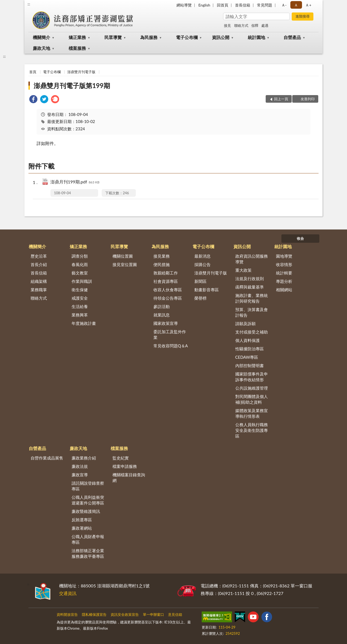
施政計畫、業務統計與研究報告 (252, 298)
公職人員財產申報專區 (88, 539)
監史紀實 (121, 458)
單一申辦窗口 (153, 614)
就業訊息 (162, 315)
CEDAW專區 (247, 357)
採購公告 (203, 264)
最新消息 (203, 256)
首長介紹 (39, 264)
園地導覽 (284, 256)
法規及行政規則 (250, 279)
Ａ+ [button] (308, 5)
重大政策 (243, 270)
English (204, 5)
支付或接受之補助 (252, 332)
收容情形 (284, 264)
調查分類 (80, 256)
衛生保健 (80, 290)
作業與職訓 (82, 281)
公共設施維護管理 (252, 388)
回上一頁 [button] (281, 99)
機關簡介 (41, 37)
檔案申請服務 (125, 466)
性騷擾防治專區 (250, 349)
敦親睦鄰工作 (166, 273)
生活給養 (80, 306)
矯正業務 (77, 37)
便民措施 (162, 264)
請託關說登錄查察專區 (88, 486)
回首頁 (223, 5)
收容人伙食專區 (168, 290)
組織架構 (39, 281)
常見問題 (265, 5)
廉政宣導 (80, 475)
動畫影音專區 (207, 290)
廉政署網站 (82, 528)
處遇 (265, 25)
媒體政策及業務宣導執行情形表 (252, 413)
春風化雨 (80, 264)
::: (29, 4)
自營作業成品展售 (47, 458)
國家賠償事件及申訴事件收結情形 (252, 377)
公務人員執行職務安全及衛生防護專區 (252, 430)
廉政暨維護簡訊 (86, 511)
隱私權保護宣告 (94, 614)
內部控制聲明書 (250, 365)
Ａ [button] (296, 5)
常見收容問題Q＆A (171, 346)
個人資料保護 (248, 340)
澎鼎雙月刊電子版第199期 (72, 85)
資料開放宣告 (67, 614)
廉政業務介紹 (84, 458)
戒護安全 (80, 298)
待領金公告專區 (168, 298)
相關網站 (284, 290)
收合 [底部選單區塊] (300, 238)
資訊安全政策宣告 (125, 614)
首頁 (33, 72)
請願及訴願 (245, 323)
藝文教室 (80, 273)
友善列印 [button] (308, 99)
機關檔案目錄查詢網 (129, 478)
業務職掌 (39, 290)
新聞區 (200, 281)
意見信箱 (175, 614)
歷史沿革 (39, 256)
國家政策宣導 (166, 323)
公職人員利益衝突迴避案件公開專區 (88, 500)
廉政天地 (41, 48)
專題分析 (284, 281)
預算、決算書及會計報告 (252, 312)
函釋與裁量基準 (250, 287)
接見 (227, 25)
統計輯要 (284, 273)
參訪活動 (162, 306)
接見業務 (162, 256)
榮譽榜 (200, 298)
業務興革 (80, 315)
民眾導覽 (113, 37)
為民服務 (149, 37)
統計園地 (256, 37)
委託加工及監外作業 (170, 334)
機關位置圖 (123, 256)
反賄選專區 (82, 520)
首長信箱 (243, 5)
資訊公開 (221, 37)
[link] (33, 100)
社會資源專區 (166, 281)
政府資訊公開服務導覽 (252, 259)
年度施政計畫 (84, 323)
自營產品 (292, 37)
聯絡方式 (241, 25)
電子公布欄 (187, 37)
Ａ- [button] (284, 5)
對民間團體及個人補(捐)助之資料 (252, 399)
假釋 (255, 25)
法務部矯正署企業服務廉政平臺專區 (88, 553)
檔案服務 (77, 48)
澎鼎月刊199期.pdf (75, 182)
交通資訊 (68, 593)
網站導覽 (184, 5)
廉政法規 (80, 466)
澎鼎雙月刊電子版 (81, 72)
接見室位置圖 (125, 264)
